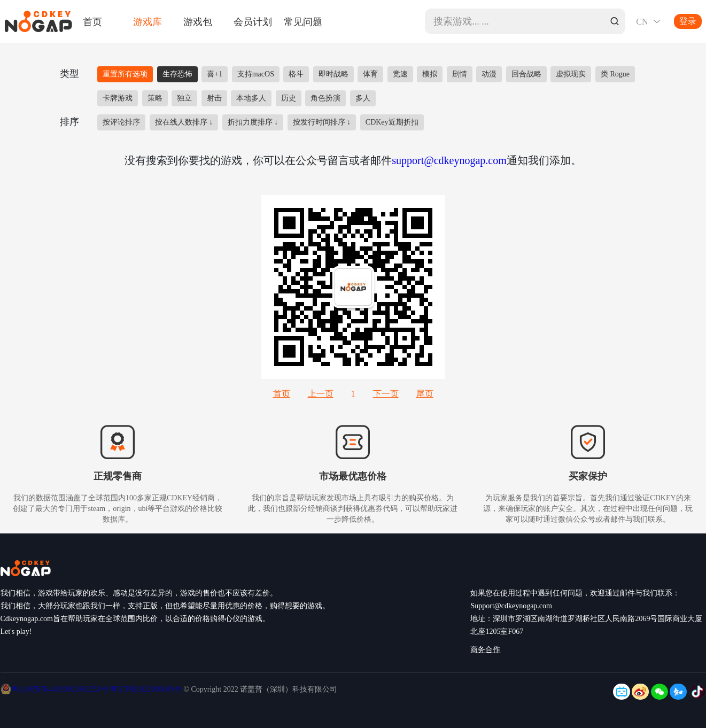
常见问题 (303, 21)
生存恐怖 (177, 74)
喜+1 (215, 74)
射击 (214, 98)
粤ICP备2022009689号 (146, 689)
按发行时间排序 (322, 122)
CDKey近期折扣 (392, 122)
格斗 (296, 74)
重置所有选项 (125, 74)
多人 (363, 98)
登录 (688, 21)
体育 (370, 74)
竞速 (400, 74)
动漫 (489, 74)
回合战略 (526, 74)
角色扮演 (325, 98)
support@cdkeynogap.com (449, 160)
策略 (155, 98)
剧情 (460, 74)
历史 (289, 98)
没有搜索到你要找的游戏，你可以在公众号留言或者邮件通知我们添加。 (353, 160)
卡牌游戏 (118, 98)
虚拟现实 (571, 74)
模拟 (430, 74)
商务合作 (485, 650)
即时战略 (333, 74)
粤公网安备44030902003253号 (61, 689)
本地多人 (251, 98)
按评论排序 (121, 122)
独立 (184, 98)
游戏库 (148, 21)
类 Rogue (615, 74)
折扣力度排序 (253, 122)
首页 (92, 21)
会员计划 (253, 21)
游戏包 (198, 21)
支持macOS (256, 74)
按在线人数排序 (184, 122)
